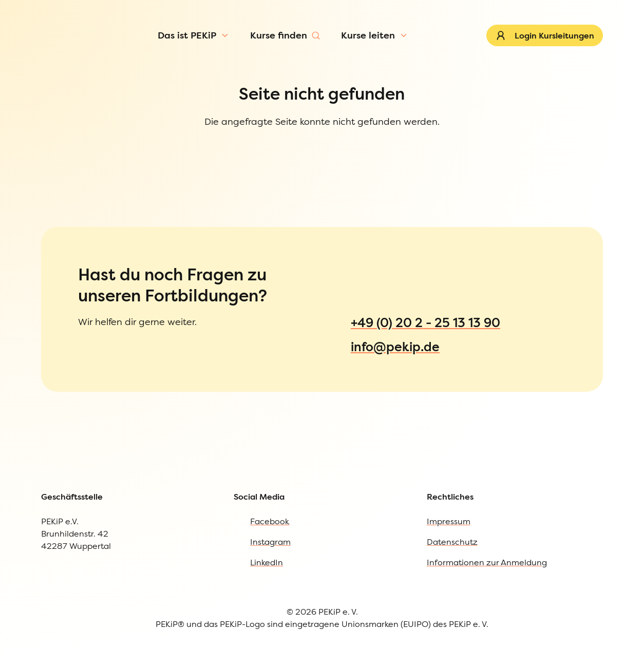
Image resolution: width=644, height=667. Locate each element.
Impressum (449, 547)
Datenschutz (452, 567)
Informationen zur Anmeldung (487, 588)
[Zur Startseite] (60, 48)
